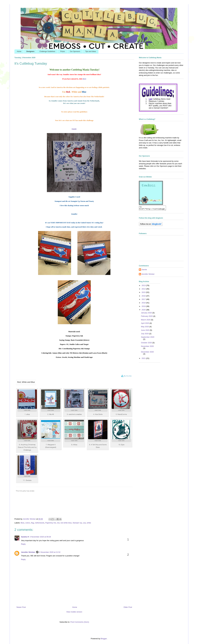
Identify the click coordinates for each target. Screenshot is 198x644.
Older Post (128, 607)
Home (19, 51)
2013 (144, 286)
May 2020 (145, 327)
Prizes (62, 51)
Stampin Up (77, 523)
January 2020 (147, 314)
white (89, 523)
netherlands (40, 523)
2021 (144, 359)
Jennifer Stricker (28, 552)
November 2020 (147, 347)
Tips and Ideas (91, 51)
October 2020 (147, 343)
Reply (23, 544)
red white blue (66, 523)
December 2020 (147, 353)
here (85, 79)
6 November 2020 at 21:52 (50, 552)
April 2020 (145, 324)
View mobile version (74, 612)
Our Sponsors (75, 51)
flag (33, 523)
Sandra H (25, 537)
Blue (23, 523)
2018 (144, 304)
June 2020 (145, 331)
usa (84, 523)
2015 (144, 293)
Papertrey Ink (51, 523)
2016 (144, 297)
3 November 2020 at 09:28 (40, 537)
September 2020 (148, 338)
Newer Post (21, 607)
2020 (144, 311)
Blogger (104, 639)
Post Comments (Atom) (80, 622)
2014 (144, 290)
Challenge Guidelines (47, 51)
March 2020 (146, 321)
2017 (144, 300)
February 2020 (147, 317)
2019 (144, 307)
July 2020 (145, 334)
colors (28, 523)
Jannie (74, 129)
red (58, 523)
